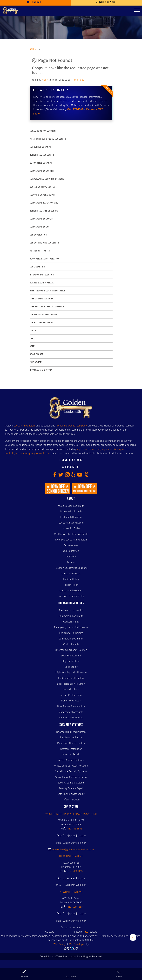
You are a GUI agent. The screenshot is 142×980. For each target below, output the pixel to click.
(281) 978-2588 (75, 109)
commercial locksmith (42, 171)
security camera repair (42, 195)
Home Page (78, 80)
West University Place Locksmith (48, 139)
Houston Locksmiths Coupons (71, 568)
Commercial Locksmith (71, 616)
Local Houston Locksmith (44, 131)
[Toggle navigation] (137, 10)
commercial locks (40, 227)
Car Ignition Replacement (43, 315)
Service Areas (71, 545)
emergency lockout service (38, 453)
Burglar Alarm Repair (71, 737)
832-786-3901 (75, 829)
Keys (32, 338)
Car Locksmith (71, 622)
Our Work (71, 557)
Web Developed (77, 944)
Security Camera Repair (71, 788)
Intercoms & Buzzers (41, 370)
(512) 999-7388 (75, 907)
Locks (33, 330)
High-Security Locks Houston (71, 672)
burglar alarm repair (42, 283)
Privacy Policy (71, 585)
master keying (114, 449)
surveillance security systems (47, 179)
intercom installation (42, 275)
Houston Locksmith (71, 511)
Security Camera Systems (71, 783)
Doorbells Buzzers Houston (71, 732)
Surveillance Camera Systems (71, 777)
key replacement (86, 449)
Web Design (60, 944)
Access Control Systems (71, 760)
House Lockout (71, 689)
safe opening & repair (41, 299)
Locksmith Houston (24, 426)
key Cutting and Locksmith (44, 243)
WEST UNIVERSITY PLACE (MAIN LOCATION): (71, 814)
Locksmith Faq (71, 579)
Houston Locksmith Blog (71, 596)
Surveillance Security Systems (71, 771)
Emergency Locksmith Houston (71, 627)
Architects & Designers (71, 718)
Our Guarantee (71, 551)
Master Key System (71, 701)
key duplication (38, 235)
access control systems (43, 187)
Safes (33, 346)
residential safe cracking (44, 211)
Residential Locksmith (42, 155)
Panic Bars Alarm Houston (71, 743)
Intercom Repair (71, 754)
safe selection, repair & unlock (47, 307)
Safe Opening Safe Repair (71, 794)
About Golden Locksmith (71, 506)
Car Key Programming (41, 323)
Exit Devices (36, 362)
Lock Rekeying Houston (71, 678)
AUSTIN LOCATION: (71, 892)
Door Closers (37, 354)
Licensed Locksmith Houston (71, 540)
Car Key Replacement (71, 695)
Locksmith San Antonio (71, 523)
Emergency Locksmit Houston (71, 650)
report (45, 80)
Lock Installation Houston (71, 684)
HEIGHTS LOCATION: (71, 856)
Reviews (71, 562)
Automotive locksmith (42, 163)
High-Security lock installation (48, 291)
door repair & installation (44, 259)
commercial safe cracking (44, 203)
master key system (40, 251)
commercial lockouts (42, 219)
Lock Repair (71, 667)
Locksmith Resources (71, 590)
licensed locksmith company (71, 426)
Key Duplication (71, 661)
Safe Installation (71, 800)
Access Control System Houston (71, 766)
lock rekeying (37, 267)
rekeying (100, 449)
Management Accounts (71, 712)
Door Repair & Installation (71, 706)
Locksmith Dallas (71, 528)
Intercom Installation (71, 749)
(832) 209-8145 (75, 871)
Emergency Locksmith (41, 147)
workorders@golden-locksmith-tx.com (71, 849)
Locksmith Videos (71, 574)
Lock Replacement (71, 656)
